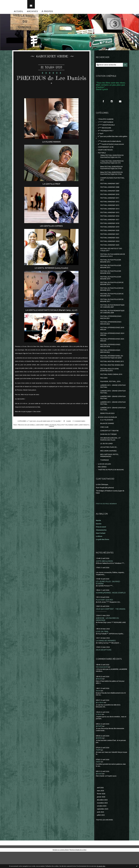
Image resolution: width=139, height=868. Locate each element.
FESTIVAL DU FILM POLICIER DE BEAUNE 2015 (112, 297)
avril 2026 (101, 803)
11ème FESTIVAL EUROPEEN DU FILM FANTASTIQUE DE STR (112, 166)
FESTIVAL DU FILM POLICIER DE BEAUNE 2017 (112, 309)
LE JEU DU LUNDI (107, 457)
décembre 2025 (103, 816)
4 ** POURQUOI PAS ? (106, 133)
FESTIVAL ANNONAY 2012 (110, 207)
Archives (32, 13)
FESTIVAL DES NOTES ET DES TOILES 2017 (111, 256)
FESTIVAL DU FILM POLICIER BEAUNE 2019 (111, 286)
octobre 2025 (102, 822)
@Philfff (99, 742)
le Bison (99, 730)
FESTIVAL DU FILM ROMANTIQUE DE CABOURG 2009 (113, 321)
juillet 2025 (101, 831)
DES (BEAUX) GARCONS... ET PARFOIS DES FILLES (111, 452)
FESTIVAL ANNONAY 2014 (110, 214)
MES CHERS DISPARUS (108, 465)
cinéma (55, 428)
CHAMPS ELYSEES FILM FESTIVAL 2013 (112, 183)
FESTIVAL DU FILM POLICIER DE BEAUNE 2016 (112, 303)
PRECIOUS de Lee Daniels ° (51, 82)
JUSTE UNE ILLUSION (104, 575)
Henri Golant (101, 547)
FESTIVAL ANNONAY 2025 (110, 252)
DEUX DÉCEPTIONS (104, 665)
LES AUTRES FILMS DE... (109, 461)
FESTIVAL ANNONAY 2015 (110, 218)
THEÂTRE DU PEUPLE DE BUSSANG (111, 484)
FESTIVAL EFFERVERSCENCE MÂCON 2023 (111, 332)
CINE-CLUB (104, 440)
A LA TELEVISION (107, 433)
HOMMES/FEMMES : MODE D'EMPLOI (111, 608)
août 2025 (101, 828)
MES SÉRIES (102, 481)
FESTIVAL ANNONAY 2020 (110, 237)
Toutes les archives (105, 836)
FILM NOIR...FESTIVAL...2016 (110, 393)
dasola (98, 706)
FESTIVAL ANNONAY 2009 (110, 195)
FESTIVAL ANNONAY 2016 (110, 222)
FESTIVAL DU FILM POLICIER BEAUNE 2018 (111, 280)
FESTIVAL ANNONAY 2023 (110, 244)
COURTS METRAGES (105, 153)
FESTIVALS (102, 156)
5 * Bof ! (101, 136)
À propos (47, 13)
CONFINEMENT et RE (106, 150)
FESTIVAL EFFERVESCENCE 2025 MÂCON (112, 350)
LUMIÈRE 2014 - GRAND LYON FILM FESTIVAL (111, 421)
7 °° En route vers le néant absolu (110, 144)
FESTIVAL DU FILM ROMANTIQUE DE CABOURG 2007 (113, 315)
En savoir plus (101, 866)
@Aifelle (99, 753)
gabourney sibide (46, 426)
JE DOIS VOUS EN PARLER (107, 430)
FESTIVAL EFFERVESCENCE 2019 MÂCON (112, 338)
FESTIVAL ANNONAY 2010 (110, 199)
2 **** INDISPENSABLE (106, 127)
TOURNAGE (105, 474)
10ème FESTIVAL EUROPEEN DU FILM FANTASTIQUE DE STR (112, 160)
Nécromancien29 (102, 682)
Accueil (19, 13)
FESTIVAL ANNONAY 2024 (110, 248)
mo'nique (57, 426)
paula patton (66, 426)
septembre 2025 (103, 825)
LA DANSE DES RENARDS (106, 656)
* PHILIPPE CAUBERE (106, 121)
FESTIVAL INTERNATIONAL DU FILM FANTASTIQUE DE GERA (112, 367)
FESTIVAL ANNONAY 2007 (110, 188)
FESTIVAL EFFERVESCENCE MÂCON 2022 (110, 362)
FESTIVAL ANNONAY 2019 (110, 233)
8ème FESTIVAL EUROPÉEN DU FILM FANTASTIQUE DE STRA (112, 171)
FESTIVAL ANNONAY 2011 (110, 203)
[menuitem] (19, 13)
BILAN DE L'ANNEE (107, 436)
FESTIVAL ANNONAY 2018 (110, 229)
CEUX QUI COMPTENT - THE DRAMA (111, 624)
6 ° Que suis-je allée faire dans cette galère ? (44, 423)
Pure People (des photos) (105, 502)
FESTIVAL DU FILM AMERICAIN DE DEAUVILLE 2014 (113, 262)
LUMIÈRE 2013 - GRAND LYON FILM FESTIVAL (111, 415)
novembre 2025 (103, 819)
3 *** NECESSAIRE (104, 130)
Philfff (98, 765)
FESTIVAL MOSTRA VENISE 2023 (112, 376)
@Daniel (99, 789)
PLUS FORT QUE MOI (104, 615)
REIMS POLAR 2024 (107, 426)
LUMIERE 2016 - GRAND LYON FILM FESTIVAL (111, 404)
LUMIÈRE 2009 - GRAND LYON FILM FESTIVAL (111, 410)
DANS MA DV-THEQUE (109, 448)
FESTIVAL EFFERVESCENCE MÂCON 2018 (110, 356)
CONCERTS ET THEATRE (109, 444)
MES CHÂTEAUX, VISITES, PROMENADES (110, 470)
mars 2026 (101, 806)
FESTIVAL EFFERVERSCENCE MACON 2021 (111, 326)
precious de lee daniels (29, 426)
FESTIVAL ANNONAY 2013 (110, 210)
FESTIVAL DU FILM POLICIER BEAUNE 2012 (111, 268)
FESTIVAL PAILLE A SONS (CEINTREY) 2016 (110, 381)
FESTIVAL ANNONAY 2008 (110, 192)
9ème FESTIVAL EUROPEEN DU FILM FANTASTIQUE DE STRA (112, 177)
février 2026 (101, 809)
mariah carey (77, 426)
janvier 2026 (101, 812)
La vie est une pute (105, 478)
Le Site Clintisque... (103, 499)
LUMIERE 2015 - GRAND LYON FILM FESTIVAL (111, 398)
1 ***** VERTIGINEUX (106, 124)
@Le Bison (100, 718)
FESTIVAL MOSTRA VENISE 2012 (112, 372)
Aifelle (98, 777)
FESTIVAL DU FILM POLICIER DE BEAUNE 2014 (112, 291)
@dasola (99, 694)
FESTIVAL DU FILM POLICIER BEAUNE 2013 (111, 274)
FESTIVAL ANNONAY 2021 (110, 240)
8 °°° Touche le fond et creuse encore (112, 147)
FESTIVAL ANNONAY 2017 (110, 225)
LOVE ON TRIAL (102, 647)
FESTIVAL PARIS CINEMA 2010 (111, 386)
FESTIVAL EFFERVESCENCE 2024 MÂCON (112, 344)
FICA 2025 (104, 389)
